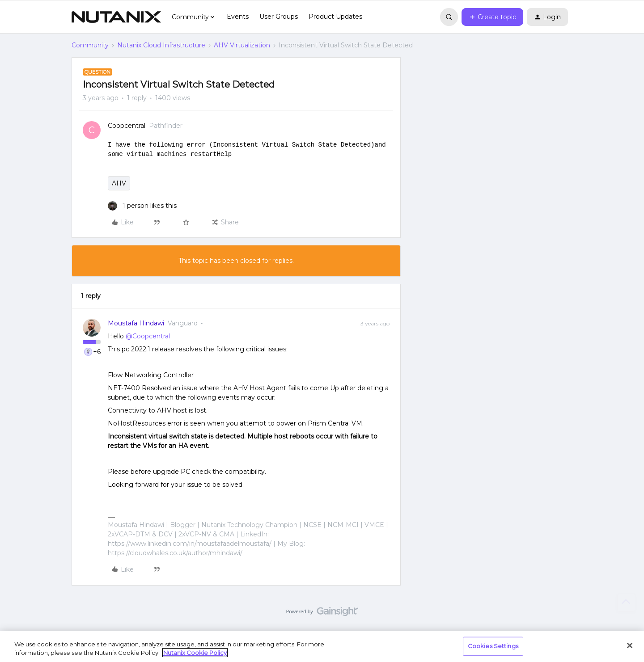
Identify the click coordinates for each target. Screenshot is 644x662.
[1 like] (142, 206)
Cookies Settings (493, 646)
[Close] (630, 645)
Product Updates (335, 17)
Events (238, 17)
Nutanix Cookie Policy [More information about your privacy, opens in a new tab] (195, 653)
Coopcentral (127, 126)
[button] (492, 17)
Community (90, 45)
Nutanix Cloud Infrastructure (161, 45)
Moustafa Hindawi (136, 323)
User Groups (279, 17)
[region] (322, 647)
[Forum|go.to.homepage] (116, 17)
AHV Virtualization (242, 45)
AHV (119, 183)
